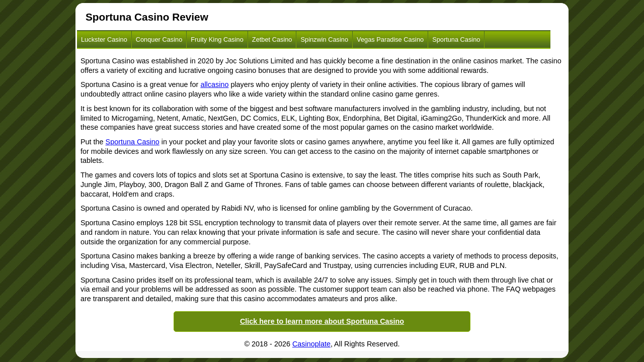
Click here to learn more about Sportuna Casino (322, 321)
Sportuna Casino (456, 39)
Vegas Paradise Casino (390, 39)
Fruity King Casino (217, 39)
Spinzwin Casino (324, 39)
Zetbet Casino (272, 39)
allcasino (214, 84)
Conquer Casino (159, 39)
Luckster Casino (104, 39)
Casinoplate (311, 344)
